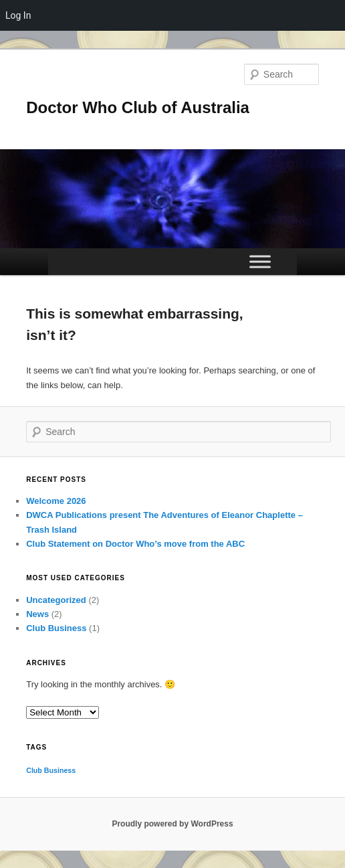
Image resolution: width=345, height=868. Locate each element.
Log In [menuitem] (18, 15)
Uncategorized (56, 600)
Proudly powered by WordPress (172, 824)
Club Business (56, 628)
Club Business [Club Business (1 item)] (51, 770)
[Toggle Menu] (260, 261)
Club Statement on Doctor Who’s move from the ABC (135, 544)
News (37, 614)
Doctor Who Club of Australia (138, 107)
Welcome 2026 (56, 501)
